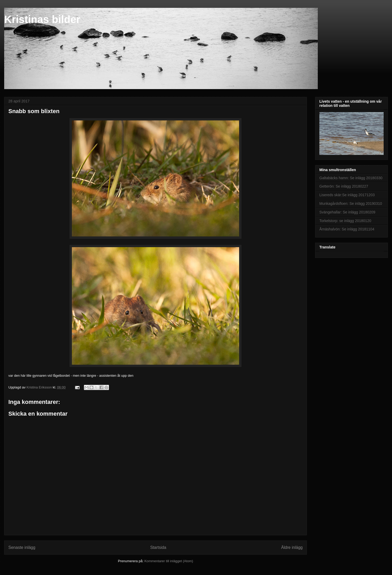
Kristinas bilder (42, 19)
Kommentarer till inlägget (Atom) (169, 561)
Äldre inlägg (292, 547)
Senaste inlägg (22, 547)
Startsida (158, 547)
